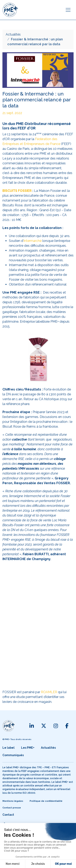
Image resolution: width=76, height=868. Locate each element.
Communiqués (13, 755)
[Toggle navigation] (68, 10)
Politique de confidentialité (46, 801)
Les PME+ (28, 748)
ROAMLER (49, 692)
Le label (9, 748)
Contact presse (12, 808)
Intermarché (33, 241)
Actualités (13, 34)
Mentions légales (13, 801)
